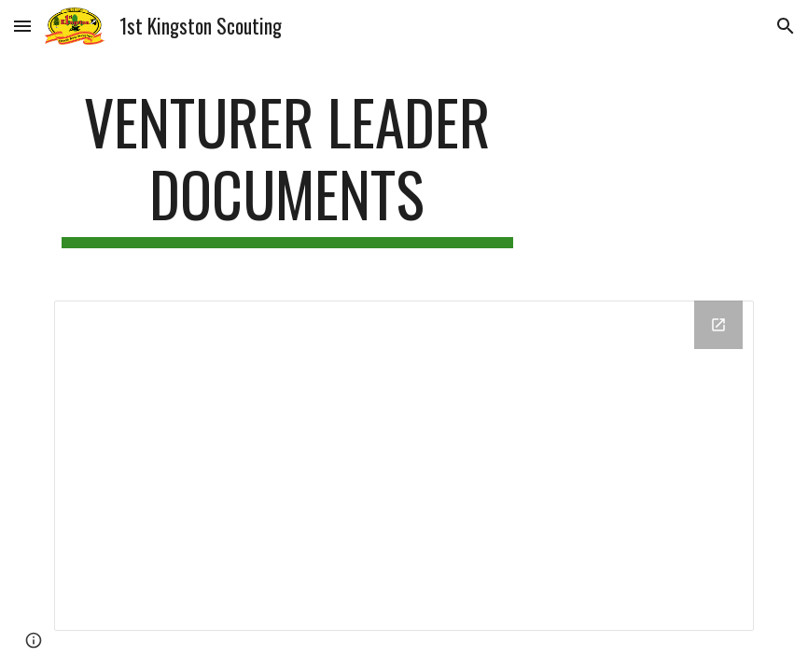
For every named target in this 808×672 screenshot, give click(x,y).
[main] (288, 167)
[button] (22, 26)
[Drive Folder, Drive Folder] (404, 466)
